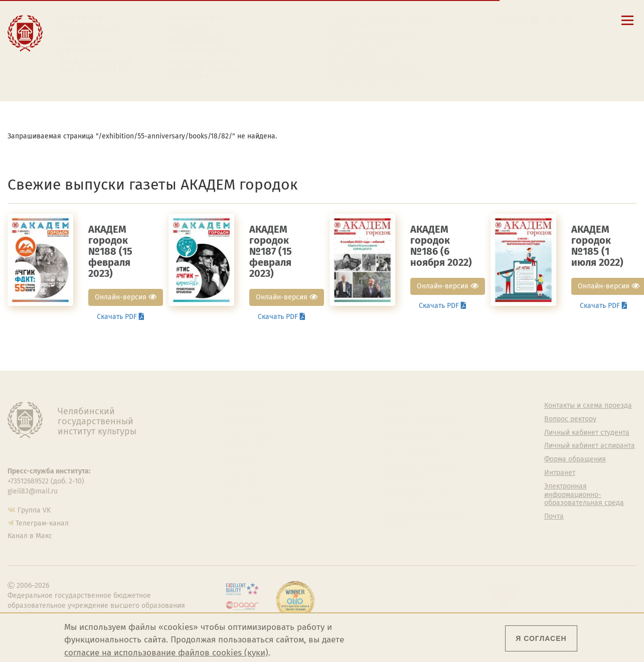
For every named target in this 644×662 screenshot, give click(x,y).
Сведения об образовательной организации (381, 22)
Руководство (243, 419)
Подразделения (248, 433)
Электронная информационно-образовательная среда (380, 77)
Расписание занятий (363, 45)
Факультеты (242, 446)
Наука (74, 40)
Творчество (88, 51)
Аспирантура (243, 473)
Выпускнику (196, 40)
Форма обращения (575, 459)
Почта (554, 517)
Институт (82, 19)
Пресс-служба (245, 500)
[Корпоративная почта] (534, 20)
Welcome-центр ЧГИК (419, 419)
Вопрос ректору (570, 419)
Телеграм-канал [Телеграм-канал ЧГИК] (42, 523)
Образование (90, 29)
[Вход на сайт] (569, 20)
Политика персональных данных (424, 521)
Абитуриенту (197, 19)
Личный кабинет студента (372, 54)
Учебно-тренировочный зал (423, 437)
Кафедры (237, 459)
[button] (501, 20)
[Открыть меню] (627, 26)
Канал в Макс (30, 536)
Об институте (244, 406)
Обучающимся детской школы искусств (204, 70)
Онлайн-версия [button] (126, 297)
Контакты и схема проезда (373, 35)
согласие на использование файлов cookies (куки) (166, 653)
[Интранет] (551, 20)
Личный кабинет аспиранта (375, 64)
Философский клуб (415, 454)
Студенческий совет (416, 490)
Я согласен (541, 638)
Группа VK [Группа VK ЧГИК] (34, 510)
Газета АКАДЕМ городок (422, 503)
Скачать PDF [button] (121, 317)
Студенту (189, 29)
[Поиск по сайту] (518, 20)
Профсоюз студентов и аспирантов (421, 472)
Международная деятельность (97, 66)
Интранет (560, 473)
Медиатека (240, 486)
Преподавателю (203, 51)
